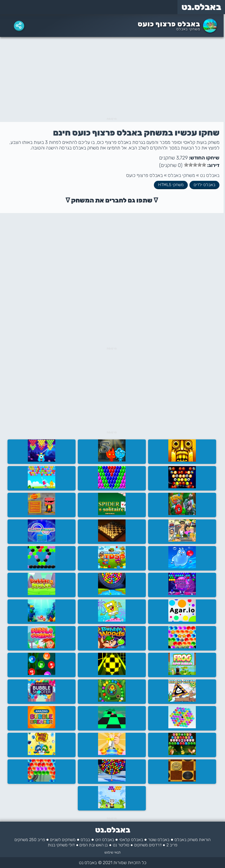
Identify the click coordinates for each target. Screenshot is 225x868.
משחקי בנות (58, 845)
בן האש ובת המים (94, 845)
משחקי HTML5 (171, 185)
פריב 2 (172, 845)
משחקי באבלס (188, 29)
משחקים (141, 845)
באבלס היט (105, 840)
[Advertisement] (112, 79)
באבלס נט (210, 175)
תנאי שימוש (112, 852)
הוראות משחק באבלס (192, 840)
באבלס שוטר (159, 840)
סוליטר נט (121, 845)
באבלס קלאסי (131, 840)
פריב (41, 840)
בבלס (85, 840)
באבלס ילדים (204, 185)
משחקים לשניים (63, 840)
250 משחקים (25, 840)
